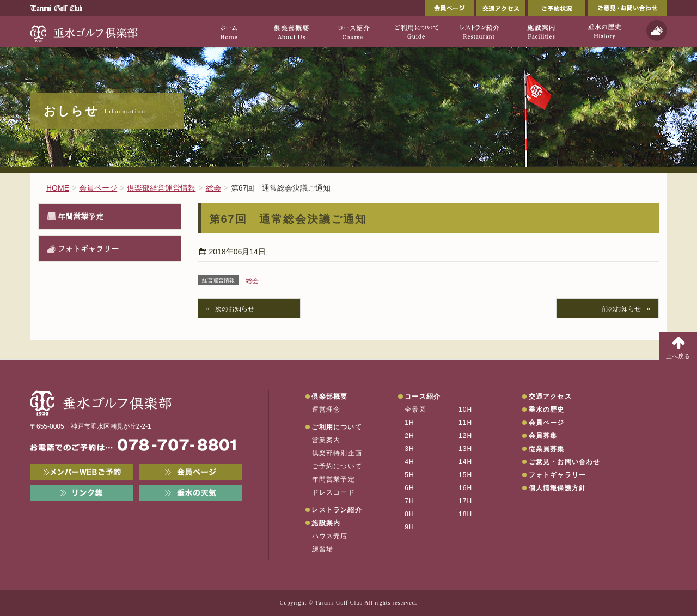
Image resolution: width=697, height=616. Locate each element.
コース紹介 (423, 397)
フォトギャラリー (88, 248)
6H (409, 488)
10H (466, 410)
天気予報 (657, 31)
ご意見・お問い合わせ (628, 8)
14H (466, 462)
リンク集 (82, 493)
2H (409, 436)
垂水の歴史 (547, 410)
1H (409, 423)
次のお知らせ (235, 309)
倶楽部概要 (329, 397)
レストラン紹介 (337, 510)
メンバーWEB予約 (82, 472)
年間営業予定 (81, 216)
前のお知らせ (621, 309)
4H (409, 462)
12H (466, 436)
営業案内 (326, 440)
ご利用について (337, 427)
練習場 (323, 549)
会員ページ (450, 8)
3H (409, 449)
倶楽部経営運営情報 (161, 188)
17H (466, 501)
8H (409, 514)
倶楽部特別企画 (337, 453)
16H (466, 488)
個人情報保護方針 (558, 488)
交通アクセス (501, 8)
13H (466, 449)
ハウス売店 (330, 536)
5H (409, 475)
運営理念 (326, 410)
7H (409, 501)
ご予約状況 (557, 8)
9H (409, 527)
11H (466, 423)
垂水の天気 (191, 493)
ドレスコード (334, 492)
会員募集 (543, 436)
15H (466, 475)
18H (466, 514)
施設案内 (326, 523)
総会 (252, 281)
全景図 (415, 410)
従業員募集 (547, 449)
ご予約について (337, 466)
